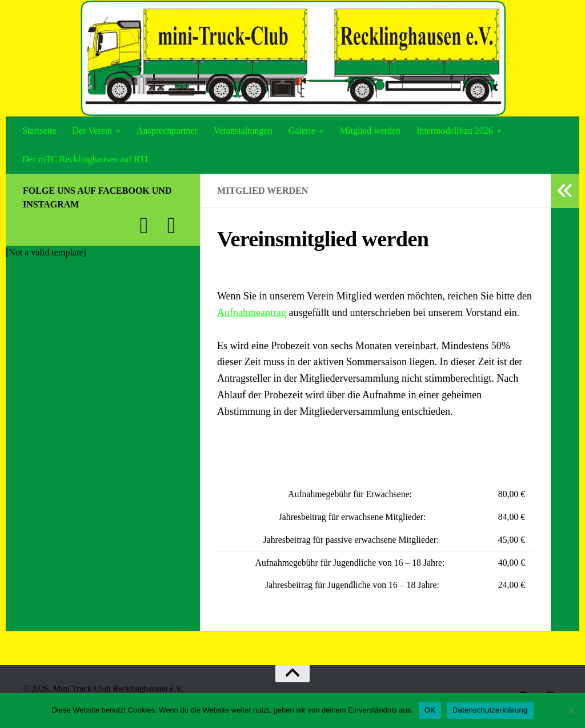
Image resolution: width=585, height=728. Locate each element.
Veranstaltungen (243, 131)
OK (430, 710)
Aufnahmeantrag (252, 313)
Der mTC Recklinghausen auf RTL (87, 159)
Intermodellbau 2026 (455, 131)
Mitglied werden (370, 131)
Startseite (39, 131)
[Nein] (571, 710)
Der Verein (92, 131)
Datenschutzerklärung (490, 710)
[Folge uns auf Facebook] (144, 226)
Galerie (302, 131)
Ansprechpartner (167, 131)
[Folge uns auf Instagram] (171, 226)
